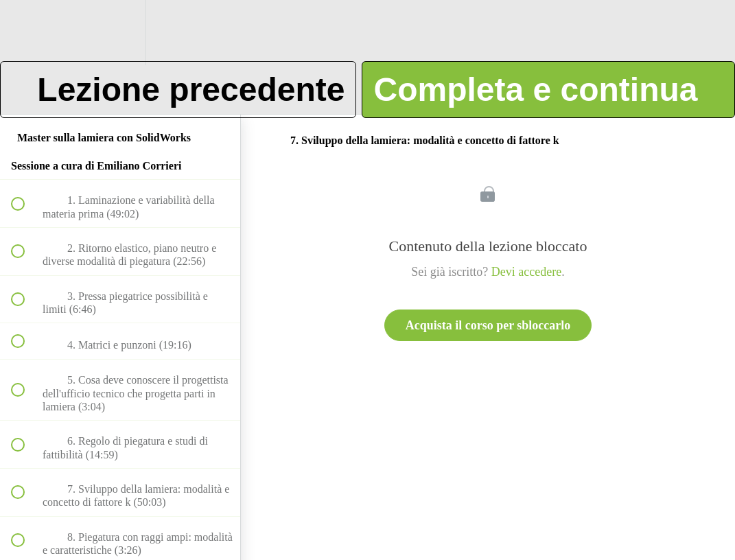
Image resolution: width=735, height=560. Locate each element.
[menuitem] (120, 33)
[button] (25, 33)
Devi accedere (526, 272)
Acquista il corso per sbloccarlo (488, 325)
